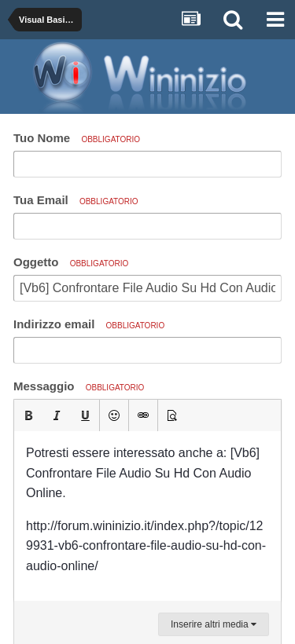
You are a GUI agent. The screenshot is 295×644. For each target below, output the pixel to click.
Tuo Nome (77, 138)
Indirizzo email (89, 324)
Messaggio (79, 386)
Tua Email (76, 200)
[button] (28, 415)
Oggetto (71, 262)
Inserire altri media (214, 624)
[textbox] (147, 516)
